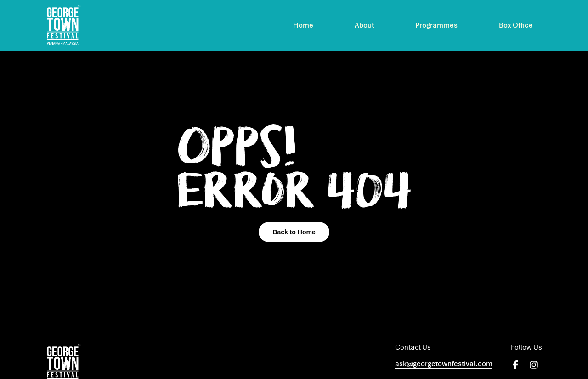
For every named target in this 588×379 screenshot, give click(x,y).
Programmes (436, 25)
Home (303, 25)
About (364, 25)
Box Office (516, 25)
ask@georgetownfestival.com (444, 364)
